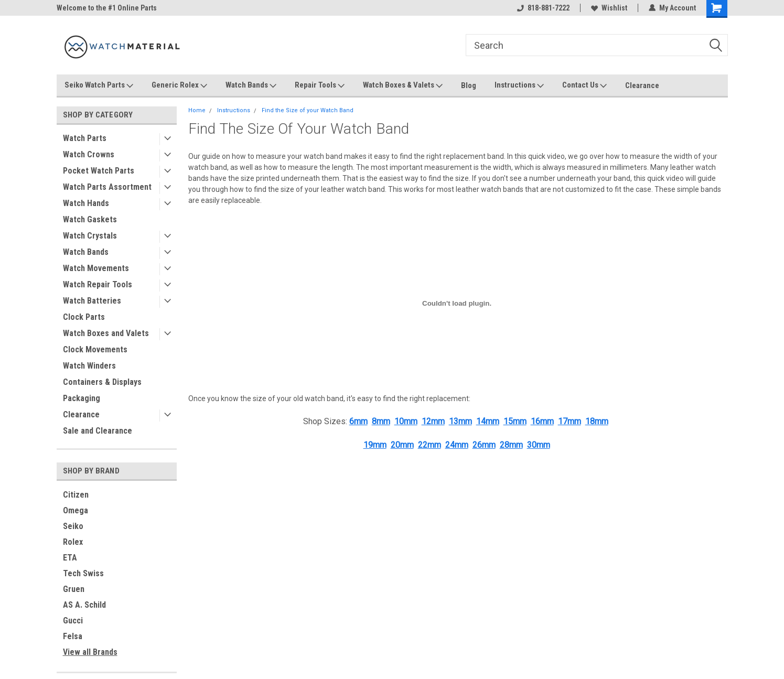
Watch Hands (86, 203)
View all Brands (90, 652)
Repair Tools (320, 85)
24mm (457, 445)
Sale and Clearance (98, 431)
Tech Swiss (83, 573)
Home (197, 110)
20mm (402, 445)
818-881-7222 (543, 8)
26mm (484, 445)
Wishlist (609, 8)
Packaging (82, 398)
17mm (570, 421)
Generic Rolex (179, 85)
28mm (511, 445)
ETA (70, 558)
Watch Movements (96, 268)
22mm (429, 445)
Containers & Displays (102, 382)
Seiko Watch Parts (99, 85)
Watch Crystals (90, 236)
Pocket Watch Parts (99, 171)
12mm (433, 421)
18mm (597, 421)
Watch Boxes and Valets (106, 333)
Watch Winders (89, 366)
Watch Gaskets (90, 219)
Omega (76, 510)
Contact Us (584, 85)
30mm (539, 445)
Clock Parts (84, 317)
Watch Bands (251, 85)
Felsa (73, 636)
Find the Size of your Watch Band (308, 110)
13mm (460, 421)
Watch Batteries (92, 301)
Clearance (642, 85)
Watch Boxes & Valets (403, 85)
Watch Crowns (89, 154)
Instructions (519, 85)
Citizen (76, 495)
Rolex (73, 542)
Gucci (73, 621)
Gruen (74, 589)
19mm (375, 445)
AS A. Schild (84, 605)
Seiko (73, 526)
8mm (381, 421)
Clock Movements (95, 349)
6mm (358, 421)
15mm (515, 421)
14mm (488, 421)
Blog (469, 85)
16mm (542, 421)
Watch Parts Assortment (107, 187)
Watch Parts (85, 138)
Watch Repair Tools (98, 284)
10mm (406, 421)
